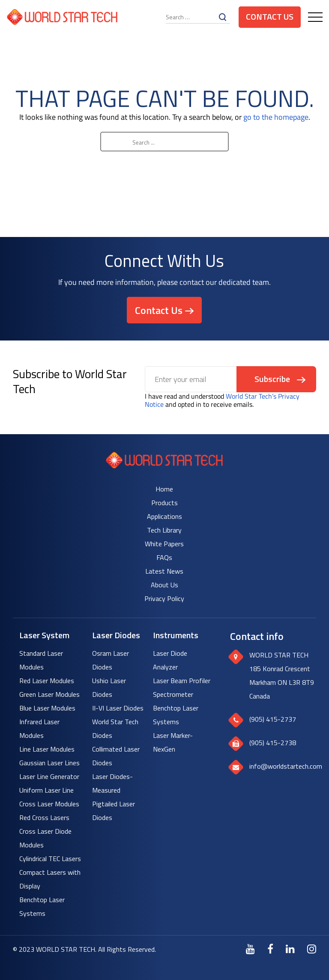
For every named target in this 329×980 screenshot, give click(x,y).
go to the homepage (276, 117)
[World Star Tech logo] (164, 466)
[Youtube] (250, 949)
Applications (164, 516)
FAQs (164, 557)
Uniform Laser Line (46, 790)
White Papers (164, 544)
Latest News (164, 571)
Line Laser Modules (47, 749)
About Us (164, 585)
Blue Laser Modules (47, 708)
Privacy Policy (164, 598)
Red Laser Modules (47, 681)
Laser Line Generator (49, 776)
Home (164, 489)
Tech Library (164, 530)
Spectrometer (173, 694)
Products (164, 503)
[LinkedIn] (290, 949)
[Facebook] (270, 949)
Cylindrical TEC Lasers (50, 859)
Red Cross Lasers (44, 817)
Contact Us (270, 16)
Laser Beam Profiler (182, 681)
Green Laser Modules (49, 694)
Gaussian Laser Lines (49, 763)
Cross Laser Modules (49, 804)
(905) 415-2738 (273, 743)
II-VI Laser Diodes (118, 708)
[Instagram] (312, 949)
